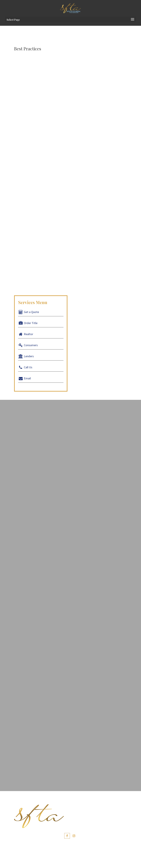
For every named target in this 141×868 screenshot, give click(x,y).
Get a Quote (28, 312)
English (53, 847)
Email (24, 378)
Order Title (28, 323)
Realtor (26, 334)
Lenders (26, 356)
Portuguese (85, 847)
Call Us (25, 367)
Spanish (68, 847)
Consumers (28, 345)
